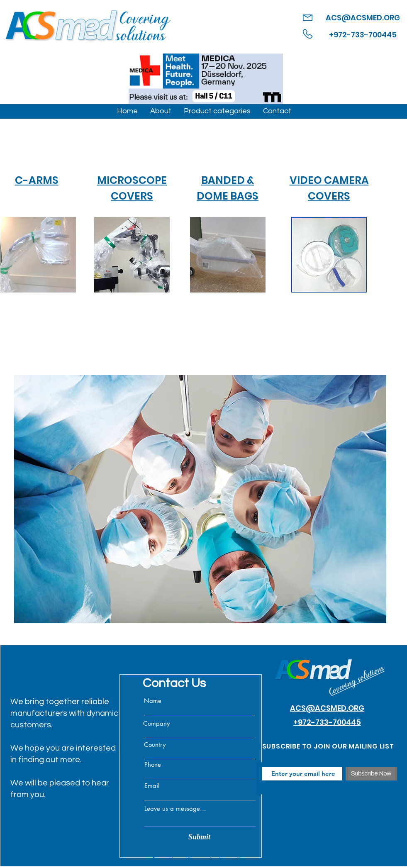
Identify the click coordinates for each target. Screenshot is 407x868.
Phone (153, 764)
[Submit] (200, 837)
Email (152, 786)
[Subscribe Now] (371, 774)
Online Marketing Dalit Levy (218, 860)
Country (155, 745)
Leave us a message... (175, 808)
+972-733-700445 (363, 35)
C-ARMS (37, 180)
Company (156, 723)
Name (153, 701)
